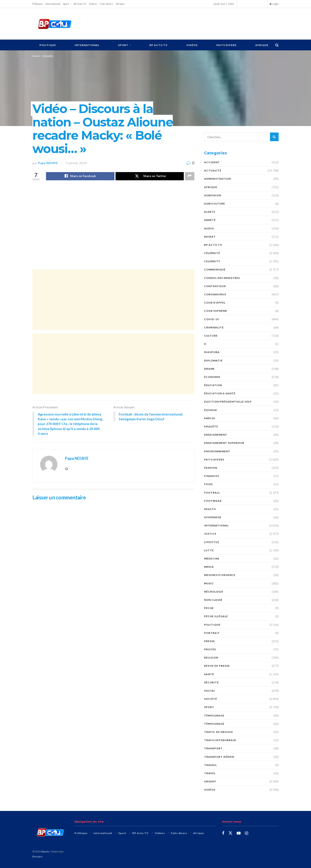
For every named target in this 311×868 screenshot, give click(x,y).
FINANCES (212, 476)
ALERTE (210, 212)
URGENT (210, 781)
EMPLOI (210, 418)
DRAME (209, 369)
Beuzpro (37, 856)
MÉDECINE (212, 559)
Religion (211, 658)
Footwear (213, 501)
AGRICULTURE (215, 204)
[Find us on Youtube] (239, 833)
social (210, 691)
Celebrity (212, 261)
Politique (38, 4)
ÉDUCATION (213, 385)
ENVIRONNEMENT (217, 451)
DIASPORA (212, 352)
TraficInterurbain (220, 740)
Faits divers (106, 4)
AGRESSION (213, 195)
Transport (213, 748)
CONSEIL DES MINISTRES (222, 278)
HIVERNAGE (213, 517)
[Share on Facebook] (80, 176)
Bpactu (45, 851)
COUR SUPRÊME (216, 311)
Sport (66, 4)
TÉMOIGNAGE (214, 715)
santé (209, 674)
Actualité (48, 56)
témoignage (214, 724)
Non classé (213, 600)
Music (209, 583)
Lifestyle (212, 542)
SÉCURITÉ (211, 682)
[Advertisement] (181, 23)
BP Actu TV (80, 4)
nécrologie (214, 592)
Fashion (211, 468)
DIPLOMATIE (213, 360)
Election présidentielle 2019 (228, 402)
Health (210, 509)
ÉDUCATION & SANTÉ (220, 393)
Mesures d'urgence (220, 575)
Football (212, 493)
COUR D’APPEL (215, 303)
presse (209, 641)
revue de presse (217, 666)
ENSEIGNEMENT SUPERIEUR (224, 443)
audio (209, 228)
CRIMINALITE (214, 327)
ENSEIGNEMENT (216, 435)
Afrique (120, 4)
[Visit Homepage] (55, 24)
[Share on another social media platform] (190, 176)
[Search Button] (277, 45)
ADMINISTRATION (217, 179)
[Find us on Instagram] (247, 833)
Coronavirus (215, 294)
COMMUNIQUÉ (215, 269)
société (211, 699)
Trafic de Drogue (219, 732)
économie (212, 377)
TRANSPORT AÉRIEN (219, 757)
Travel (210, 773)
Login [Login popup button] (274, 4)
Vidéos (93, 4)
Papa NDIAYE (48, 163)
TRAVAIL (210, 765)
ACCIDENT (212, 162)
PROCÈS (210, 649)
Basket (210, 237)
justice (210, 534)
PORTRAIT (212, 633)
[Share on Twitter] (150, 176)
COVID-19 (211, 319)
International (53, 4)
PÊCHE (209, 608)
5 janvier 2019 (76, 163)
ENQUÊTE (211, 426)
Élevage (211, 410)
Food (208, 484)
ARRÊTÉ (210, 220)
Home (36, 56)
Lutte (209, 550)
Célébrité (212, 253)
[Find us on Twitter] (230, 833)
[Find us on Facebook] (223, 833)
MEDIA (209, 567)
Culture (211, 336)
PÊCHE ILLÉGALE (216, 616)
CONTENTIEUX (215, 286)
